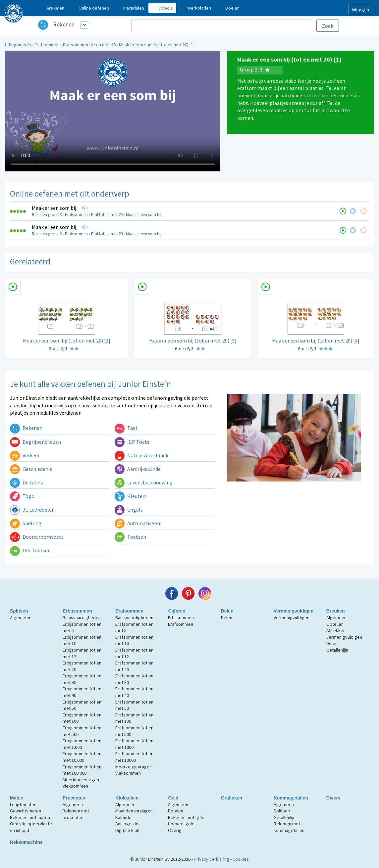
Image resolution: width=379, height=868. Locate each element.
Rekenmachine (26, 842)
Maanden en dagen (134, 811)
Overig (175, 830)
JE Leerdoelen (32, 510)
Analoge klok (128, 824)
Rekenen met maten (30, 817)
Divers (333, 798)
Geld (173, 798)
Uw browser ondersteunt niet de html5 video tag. (113, 111)
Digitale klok (127, 830)
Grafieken (232, 798)
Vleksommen (75, 786)
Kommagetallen (291, 798)
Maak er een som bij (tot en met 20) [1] (157, 45)
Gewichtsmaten (26, 811)
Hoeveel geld (181, 824)
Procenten (74, 798)
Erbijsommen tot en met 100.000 (82, 770)
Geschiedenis (31, 469)
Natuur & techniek (141, 455)
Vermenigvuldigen (294, 611)
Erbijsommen (77, 611)
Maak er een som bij (54, 208)
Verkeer (25, 455)
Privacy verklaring (212, 859)
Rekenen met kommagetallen (289, 827)
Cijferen (177, 611)
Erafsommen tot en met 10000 (134, 757)
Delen (227, 611)
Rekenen (64, 24)
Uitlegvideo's (18, 45)
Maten (17, 798)
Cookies (241, 859)
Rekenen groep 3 (47, 215)
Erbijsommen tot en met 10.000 (82, 757)
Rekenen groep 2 (47, 234)
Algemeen (20, 617)
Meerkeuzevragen (81, 780)
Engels (129, 510)
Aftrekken (336, 630)
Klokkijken (127, 798)
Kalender (124, 817)
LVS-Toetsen (30, 550)
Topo (22, 496)
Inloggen (360, 10)
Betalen (176, 811)
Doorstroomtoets (37, 537)
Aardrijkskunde (138, 469)
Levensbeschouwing (144, 482)
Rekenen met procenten (76, 814)
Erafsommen (47, 45)
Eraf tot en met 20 (107, 215)
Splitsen (19, 611)
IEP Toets (132, 442)
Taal (126, 428)
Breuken (336, 611)
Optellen (335, 624)
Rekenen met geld (186, 817)
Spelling (26, 523)
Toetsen (130, 537)
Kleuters (131, 496)
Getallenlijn (337, 650)
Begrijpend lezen (35, 442)
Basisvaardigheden (82, 617)
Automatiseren (138, 523)
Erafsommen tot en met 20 (89, 45)
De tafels (27, 482)
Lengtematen (23, 804)
